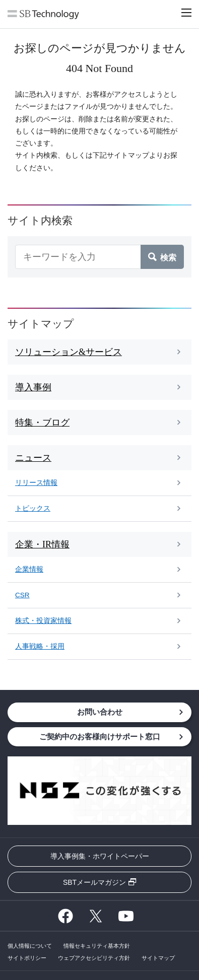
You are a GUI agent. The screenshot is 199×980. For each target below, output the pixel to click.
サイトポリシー (27, 958)
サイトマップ (158, 958)
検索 (168, 257)
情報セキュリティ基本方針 (97, 946)
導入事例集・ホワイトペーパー (100, 856)
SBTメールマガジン (94, 882)
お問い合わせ (100, 712)
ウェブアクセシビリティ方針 (94, 958)
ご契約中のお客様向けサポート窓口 (100, 737)
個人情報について (30, 946)
